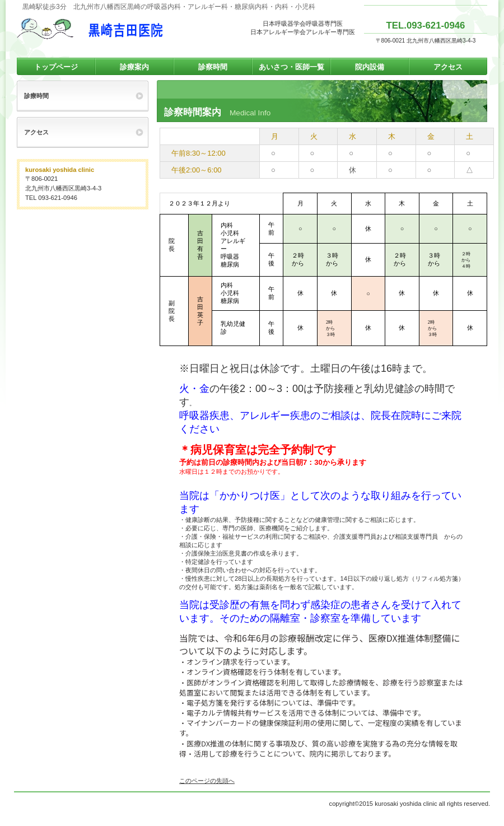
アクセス (36, 132)
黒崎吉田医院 (129, 29)
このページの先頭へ (207, 781)
